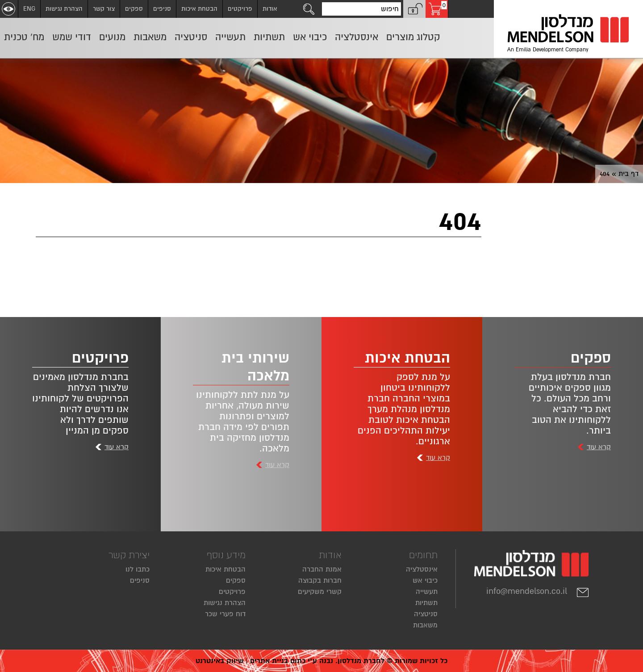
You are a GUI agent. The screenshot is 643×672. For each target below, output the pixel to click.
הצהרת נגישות (64, 9)
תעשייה (427, 592)
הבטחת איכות (199, 9)
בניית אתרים (269, 661)
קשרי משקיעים (320, 592)
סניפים (162, 9)
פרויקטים (240, 9)
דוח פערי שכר (225, 614)
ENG (29, 9)
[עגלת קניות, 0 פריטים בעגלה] (437, 9)
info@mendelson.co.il (538, 591)
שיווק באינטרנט (219, 661)
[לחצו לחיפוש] (309, 9)
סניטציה (426, 614)
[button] (414, 9)
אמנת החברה (322, 569)
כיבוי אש (425, 580)
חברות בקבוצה (320, 580)
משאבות (425, 625)
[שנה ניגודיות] (8, 9)
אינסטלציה (422, 569)
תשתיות (426, 603)
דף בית (628, 174)
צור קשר (104, 9)
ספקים (134, 9)
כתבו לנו (138, 569)
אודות (270, 9)
